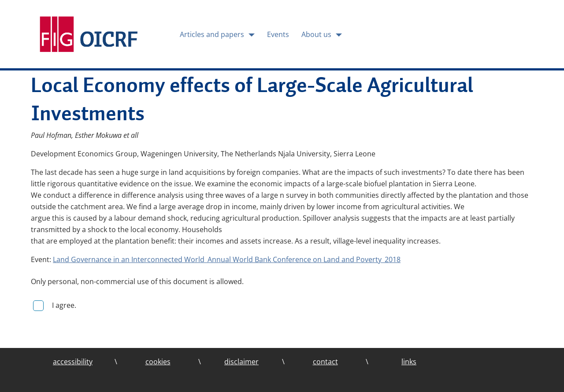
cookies (158, 362)
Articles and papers (213, 34)
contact (325, 362)
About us (317, 34)
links (409, 362)
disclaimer (241, 362)
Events (278, 34)
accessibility (73, 362)
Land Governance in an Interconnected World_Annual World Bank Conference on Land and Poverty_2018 (227, 259)
